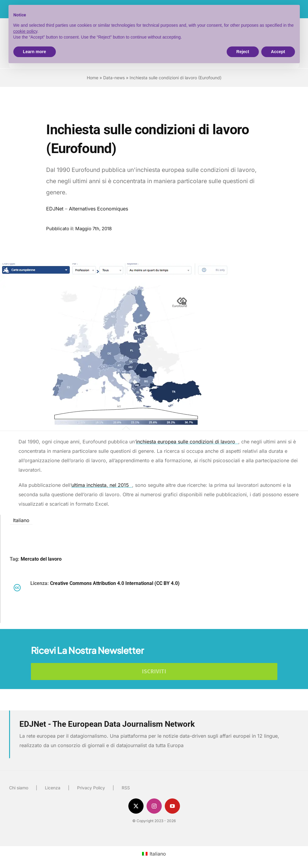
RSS (126, 788)
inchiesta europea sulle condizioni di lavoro (187, 442)
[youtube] (172, 806)
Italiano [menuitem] (21, 520)
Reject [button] (243, 52)
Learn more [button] (35, 52)
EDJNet (55, 209)
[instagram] (154, 806)
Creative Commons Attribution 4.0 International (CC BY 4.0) (115, 583)
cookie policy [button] (25, 31)
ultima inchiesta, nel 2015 (102, 485)
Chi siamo (19, 788)
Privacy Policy (91, 788)
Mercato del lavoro (41, 559)
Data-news (114, 78)
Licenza (53, 788)
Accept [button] (278, 52)
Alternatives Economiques (98, 209)
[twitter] (136, 806)
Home (93, 78)
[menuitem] (21, 520)
